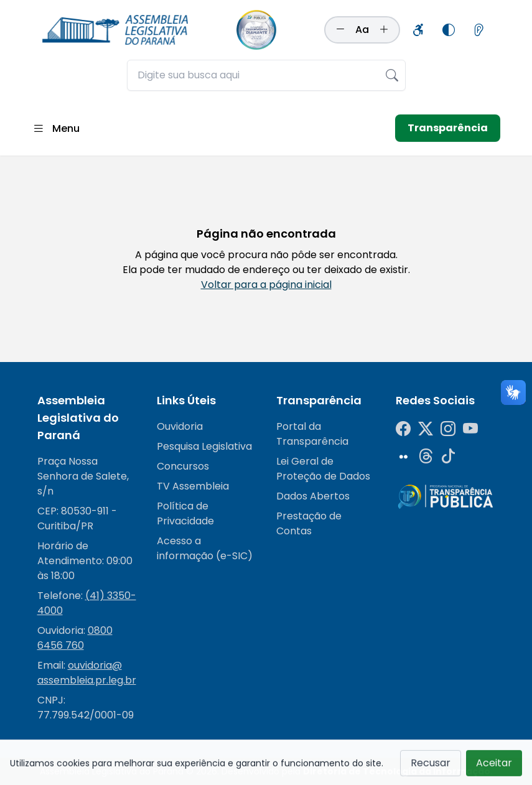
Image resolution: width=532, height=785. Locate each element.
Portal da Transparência (312, 434)
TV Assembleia (193, 486)
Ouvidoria (180, 426)
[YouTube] (470, 429)
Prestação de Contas (309, 523)
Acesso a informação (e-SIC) (205, 548)
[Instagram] (448, 429)
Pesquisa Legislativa (204, 446)
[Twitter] (426, 429)
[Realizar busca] (392, 75)
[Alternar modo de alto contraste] (449, 30)
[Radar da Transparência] (446, 496)
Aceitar (494, 767)
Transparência (448, 128)
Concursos (183, 466)
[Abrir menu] (56, 128)
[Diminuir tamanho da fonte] (340, 30)
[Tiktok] (448, 457)
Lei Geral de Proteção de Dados (323, 469)
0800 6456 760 (75, 638)
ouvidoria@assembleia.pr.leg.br (87, 673)
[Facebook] (403, 429)
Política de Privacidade (185, 513)
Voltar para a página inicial (266, 285)
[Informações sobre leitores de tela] (478, 30)
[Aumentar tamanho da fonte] (384, 30)
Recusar (431, 767)
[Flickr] (403, 457)
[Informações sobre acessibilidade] (419, 30)
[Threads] (426, 457)
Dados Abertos (313, 496)
